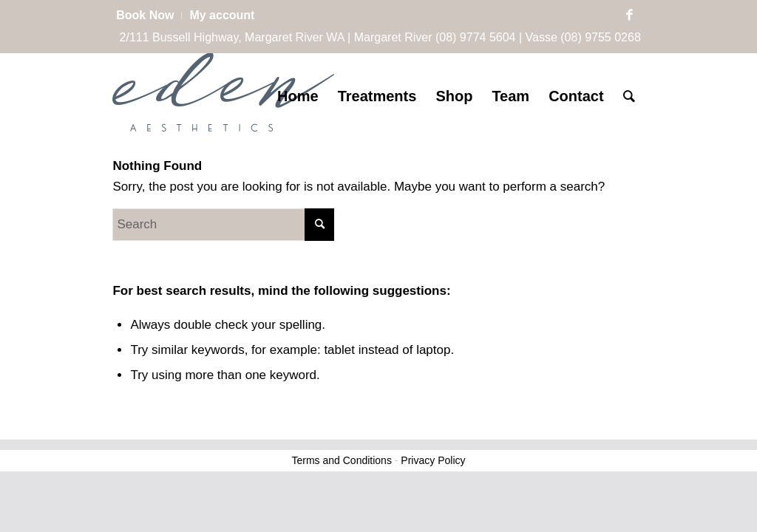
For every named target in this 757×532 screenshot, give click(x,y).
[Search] (629, 96)
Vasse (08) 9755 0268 (583, 37)
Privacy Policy (433, 460)
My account (222, 15)
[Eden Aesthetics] (223, 96)
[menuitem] (149, 16)
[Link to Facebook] (630, 16)
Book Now (145, 15)
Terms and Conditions (342, 460)
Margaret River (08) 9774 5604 (435, 37)
